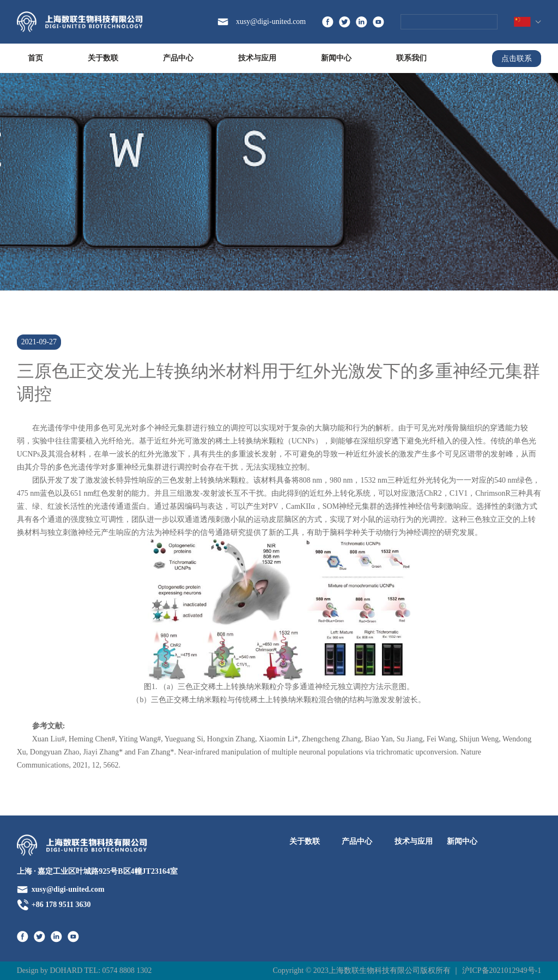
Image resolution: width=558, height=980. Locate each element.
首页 (35, 58)
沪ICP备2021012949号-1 (502, 970)
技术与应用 (257, 58)
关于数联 (103, 58)
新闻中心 (336, 58)
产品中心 (178, 58)
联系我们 (411, 58)
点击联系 (517, 59)
